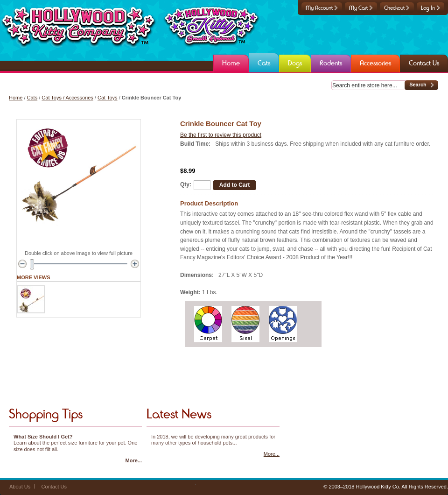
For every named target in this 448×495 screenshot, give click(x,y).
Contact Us (54, 487)
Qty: (186, 184)
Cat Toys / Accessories (67, 98)
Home (16, 98)
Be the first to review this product (221, 135)
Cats (32, 98)
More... (134, 460)
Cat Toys (108, 98)
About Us (20, 487)
